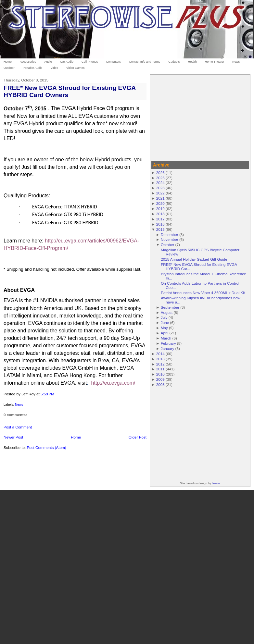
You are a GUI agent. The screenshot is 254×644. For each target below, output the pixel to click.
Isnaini (216, 483)
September (170, 307)
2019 (160, 209)
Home (76, 437)
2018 (160, 214)
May (164, 328)
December (170, 235)
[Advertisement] (200, 117)
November (170, 239)
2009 (160, 379)
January (168, 348)
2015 (160, 229)
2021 (160, 198)
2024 (160, 183)
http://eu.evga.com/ (113, 383)
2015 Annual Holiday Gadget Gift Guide (194, 259)
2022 (160, 193)
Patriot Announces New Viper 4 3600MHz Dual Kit (203, 293)
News (19, 405)
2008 (160, 384)
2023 (160, 188)
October (168, 245)
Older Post (138, 437)
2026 (160, 173)
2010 (160, 374)
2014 (160, 354)
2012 (160, 364)
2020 (160, 203)
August (167, 312)
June (165, 322)
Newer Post (13, 437)
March (166, 338)
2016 (160, 224)
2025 (160, 178)
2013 (160, 359)
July (164, 317)
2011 (160, 369)
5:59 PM (47, 394)
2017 (160, 219)
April (165, 333)
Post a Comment (18, 427)
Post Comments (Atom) (46, 447)
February (168, 343)
